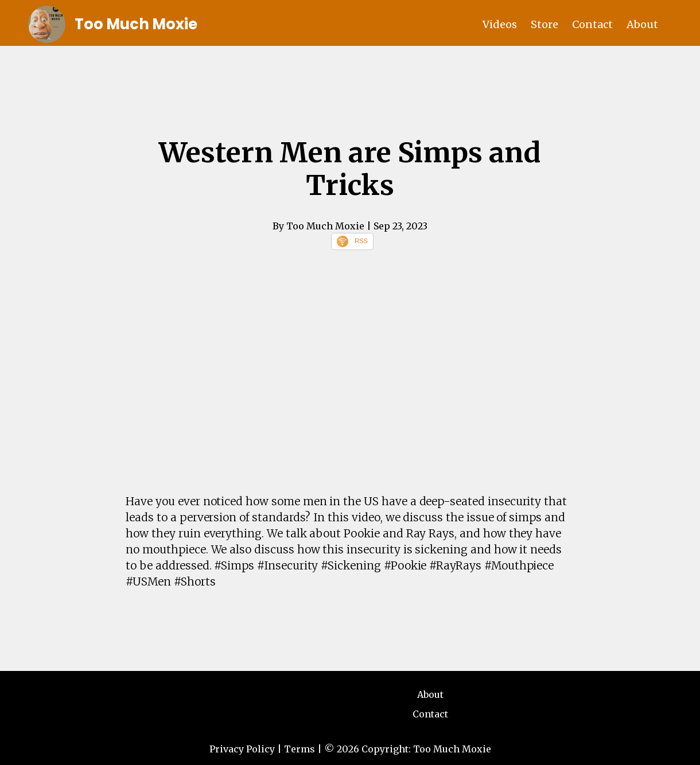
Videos (500, 24)
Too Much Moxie (136, 24)
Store (545, 24)
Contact (592, 24)
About (642, 24)
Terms (300, 749)
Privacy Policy (242, 749)
